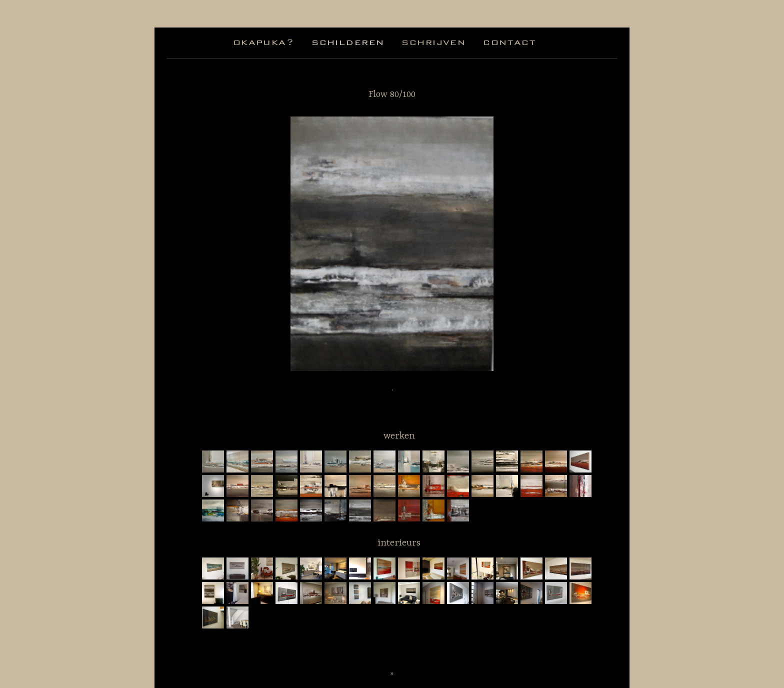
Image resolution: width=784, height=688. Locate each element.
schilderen (348, 42)
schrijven (433, 42)
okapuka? (263, 42)
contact (509, 42)
